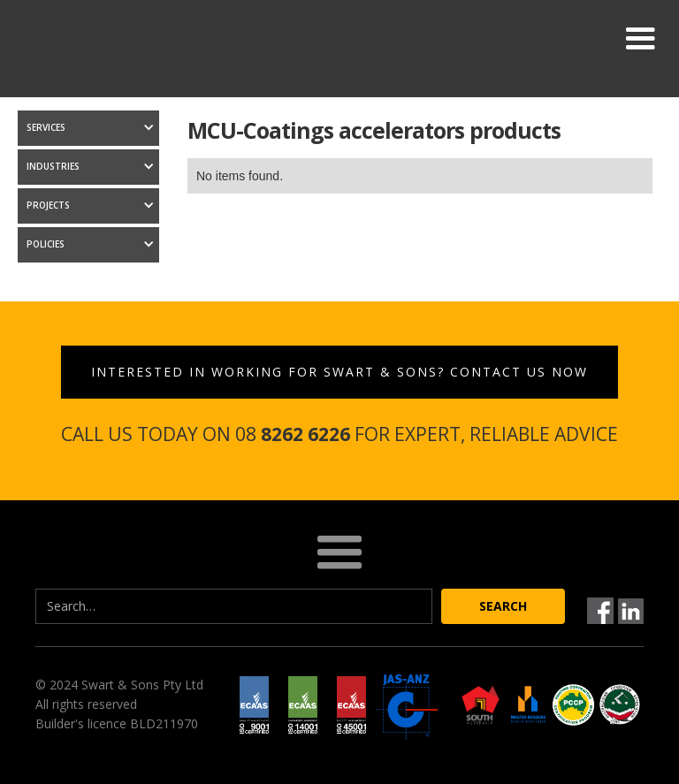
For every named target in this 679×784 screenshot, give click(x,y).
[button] (640, 39)
